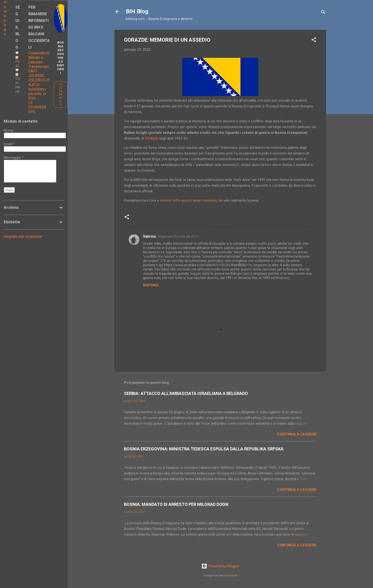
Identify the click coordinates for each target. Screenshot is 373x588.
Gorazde (152, 138)
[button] (314, 41)
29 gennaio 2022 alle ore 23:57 (178, 237)
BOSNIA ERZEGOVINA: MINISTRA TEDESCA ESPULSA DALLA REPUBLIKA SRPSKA (204, 449)
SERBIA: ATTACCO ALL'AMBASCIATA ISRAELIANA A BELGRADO (186, 393)
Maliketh (232, 576)
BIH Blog (137, 11)
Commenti (18, 83)
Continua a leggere (297, 434)
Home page (5, 18)
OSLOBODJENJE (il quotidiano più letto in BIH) (39, 89)
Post (18, 62)
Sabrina (149, 236)
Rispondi (151, 285)
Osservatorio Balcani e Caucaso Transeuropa (39, 60)
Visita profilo (61, 95)
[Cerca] (323, 13)
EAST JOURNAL (37, 73)
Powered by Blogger (220, 566)
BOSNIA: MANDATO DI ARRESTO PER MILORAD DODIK (176, 504)
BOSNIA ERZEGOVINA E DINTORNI (61, 58)
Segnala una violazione (23, 237)
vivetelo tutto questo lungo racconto (188, 200)
